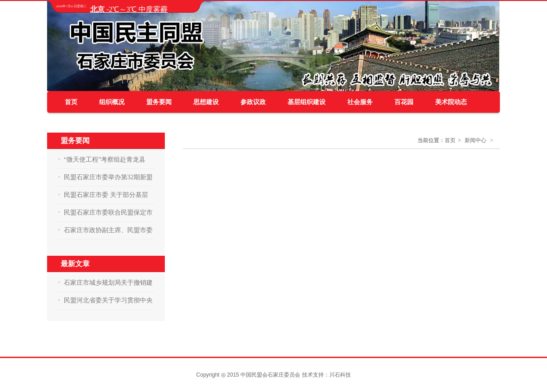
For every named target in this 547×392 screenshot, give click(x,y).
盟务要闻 (159, 102)
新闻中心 (475, 140)
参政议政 (253, 102)
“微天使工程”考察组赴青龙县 (105, 160)
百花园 (404, 102)
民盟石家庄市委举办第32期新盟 (108, 177)
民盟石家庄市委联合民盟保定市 (108, 213)
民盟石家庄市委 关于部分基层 (106, 195)
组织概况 (112, 102)
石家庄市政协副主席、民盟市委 (108, 230)
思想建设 (206, 102)
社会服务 (360, 102)
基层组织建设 (307, 102)
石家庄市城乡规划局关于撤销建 (108, 283)
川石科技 (340, 375)
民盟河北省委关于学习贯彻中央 (108, 300)
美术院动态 (451, 102)
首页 (71, 102)
